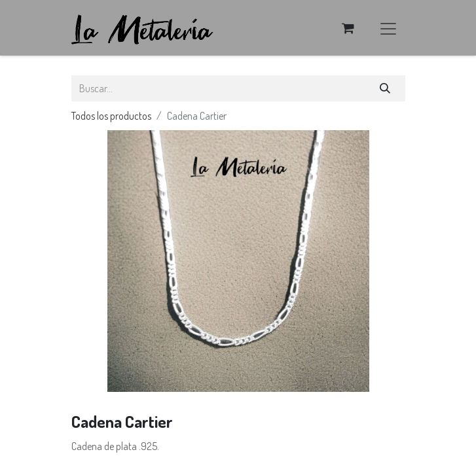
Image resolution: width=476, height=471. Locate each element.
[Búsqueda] (385, 88)
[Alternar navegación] (388, 28)
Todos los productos (111, 116)
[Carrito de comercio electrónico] (348, 28)
